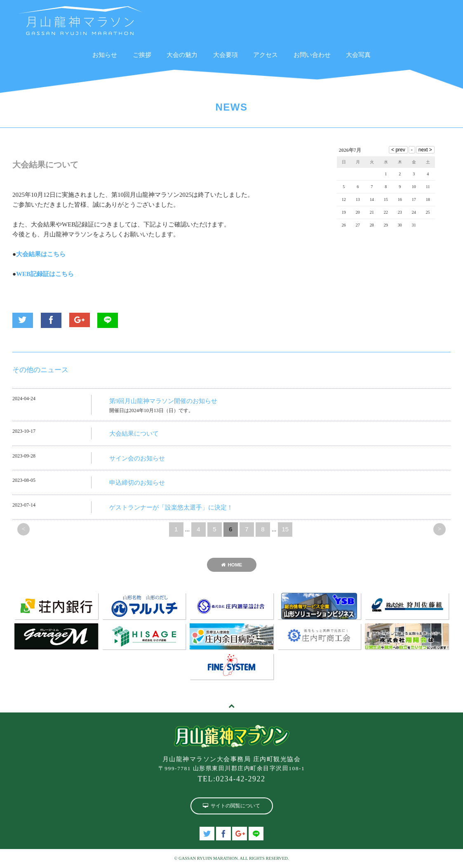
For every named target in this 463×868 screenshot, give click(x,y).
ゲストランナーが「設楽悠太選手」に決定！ (171, 507)
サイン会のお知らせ (137, 458)
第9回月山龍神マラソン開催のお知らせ (163, 401)
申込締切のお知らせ (137, 483)
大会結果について (134, 434)
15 (285, 529)
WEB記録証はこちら (45, 274)
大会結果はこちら (41, 254)
